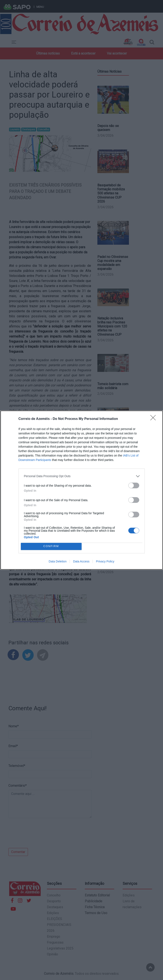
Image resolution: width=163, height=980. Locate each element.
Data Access (81, 561)
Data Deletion (58, 561)
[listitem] (82, 476)
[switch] (134, 485)
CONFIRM (51, 546)
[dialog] (82, 490)
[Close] (154, 419)
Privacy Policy (105, 561)
